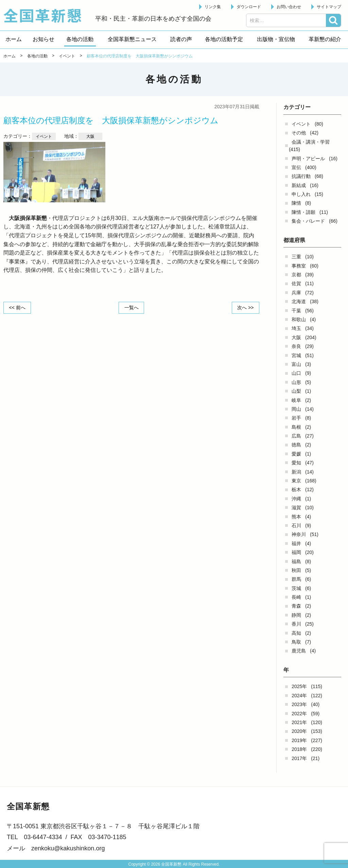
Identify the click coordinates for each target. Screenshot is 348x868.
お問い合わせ (289, 7)
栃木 (296, 490)
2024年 (299, 696)
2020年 (299, 731)
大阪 (296, 337)
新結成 (299, 185)
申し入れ (301, 194)
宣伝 (296, 167)
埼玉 (296, 328)
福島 (296, 561)
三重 (296, 257)
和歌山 (299, 319)
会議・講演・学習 (311, 142)
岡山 (296, 409)
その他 (299, 133)
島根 (296, 427)
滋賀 (296, 507)
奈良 (296, 346)
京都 (296, 275)
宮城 (296, 355)
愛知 (296, 463)
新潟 (296, 472)
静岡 (296, 615)
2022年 (299, 714)
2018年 (299, 749)
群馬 (296, 579)
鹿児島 (299, 651)
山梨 (296, 391)
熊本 (296, 517)
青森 (296, 606)
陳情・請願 (303, 212)
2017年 (299, 758)
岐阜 (296, 400)
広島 (296, 436)
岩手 (296, 418)
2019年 (299, 740)
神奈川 (299, 534)
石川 (296, 525)
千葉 (296, 311)
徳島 (296, 445)
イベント (301, 124)
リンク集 (213, 7)
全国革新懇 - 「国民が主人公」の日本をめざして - (46, 16)
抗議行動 (301, 176)
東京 (296, 481)
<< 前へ (17, 308)
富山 (296, 364)
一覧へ (132, 308)
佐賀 (296, 283)
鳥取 (296, 642)
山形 (296, 382)
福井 (296, 543)
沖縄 (296, 499)
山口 (296, 373)
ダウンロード (249, 7)
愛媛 (296, 454)
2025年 (299, 686)
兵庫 (296, 293)
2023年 (299, 704)
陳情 (296, 203)
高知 (296, 633)
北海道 (299, 301)
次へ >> (245, 308)
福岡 (296, 552)
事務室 (299, 266)
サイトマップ (329, 7)
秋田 (296, 570)
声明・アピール (308, 159)
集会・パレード (308, 221)
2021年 (299, 722)
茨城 (296, 588)
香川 (296, 624)
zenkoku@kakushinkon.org (68, 848)
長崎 (296, 597)
